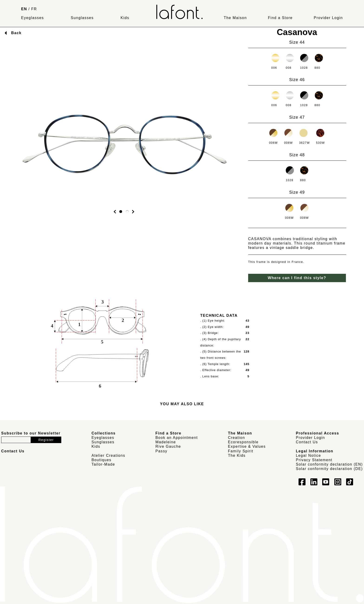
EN (24, 9)
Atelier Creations (108, 455)
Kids (125, 18)
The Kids (237, 455)
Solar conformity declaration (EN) (329, 464)
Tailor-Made (103, 464)
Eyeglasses (32, 18)
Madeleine (166, 442)
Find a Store (280, 18)
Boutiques (101, 460)
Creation (236, 438)
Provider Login (328, 18)
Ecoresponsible (243, 442)
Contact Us (307, 442)
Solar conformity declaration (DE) (329, 469)
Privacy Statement (314, 460)
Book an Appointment (177, 438)
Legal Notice (309, 455)
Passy (162, 451)
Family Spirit (241, 451)
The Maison (235, 18)
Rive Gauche (168, 446)
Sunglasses (82, 18)
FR (34, 9)
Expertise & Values (247, 446)
